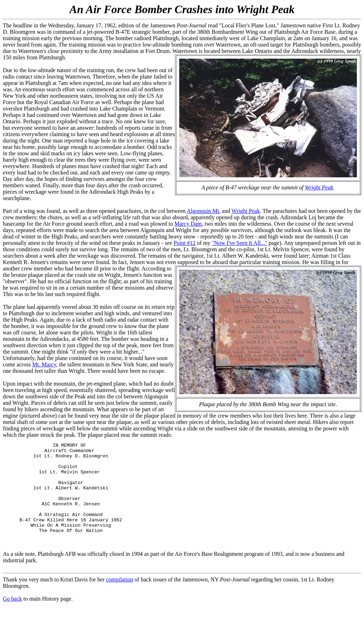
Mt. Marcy (44, 364)
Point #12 (184, 243)
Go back (12, 617)
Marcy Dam (188, 224)
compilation (119, 598)
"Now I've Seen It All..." (240, 243)
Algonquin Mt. (204, 211)
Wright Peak (319, 187)
